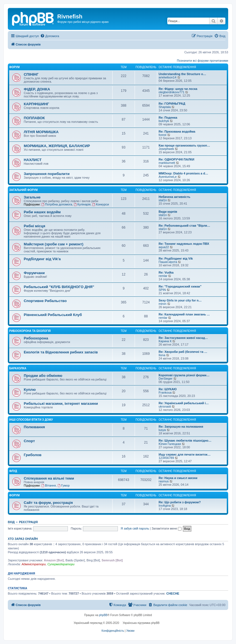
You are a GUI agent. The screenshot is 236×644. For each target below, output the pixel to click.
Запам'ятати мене (167, 528)
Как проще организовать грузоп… (184, 145)
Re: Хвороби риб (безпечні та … (183, 352)
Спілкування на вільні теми (49, 478)
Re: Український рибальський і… (184, 403)
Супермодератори (61, 564)
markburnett (167, 163)
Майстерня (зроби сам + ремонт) (53, 244)
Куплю (30, 390)
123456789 (166, 458)
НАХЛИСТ (33, 160)
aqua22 (164, 247)
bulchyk (164, 121)
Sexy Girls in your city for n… (180, 300)
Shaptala (165, 107)
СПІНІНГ (31, 74)
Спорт (29, 441)
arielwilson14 (168, 77)
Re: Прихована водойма (177, 131)
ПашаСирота (168, 262)
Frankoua (165, 392)
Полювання (34, 427)
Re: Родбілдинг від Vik (176, 258)
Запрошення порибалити (47, 174)
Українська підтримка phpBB (141, 623)
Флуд (13, 471)
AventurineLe (168, 177)
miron (163, 304)
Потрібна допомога (57, 204)
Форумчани (34, 273)
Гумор (64, 485)
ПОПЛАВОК (34, 118)
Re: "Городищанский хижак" (180, 286)
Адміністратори (34, 564)
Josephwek (166, 149)
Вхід (11, 522)
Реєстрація (28, 522)
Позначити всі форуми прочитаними (202, 61)
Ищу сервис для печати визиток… (185, 454)
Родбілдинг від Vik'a (42, 259)
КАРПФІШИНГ (36, 104)
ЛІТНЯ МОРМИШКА (41, 132)
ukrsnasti (165, 406)
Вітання (49, 485)
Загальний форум (23, 190)
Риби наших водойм (42, 212)
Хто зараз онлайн (23, 539)
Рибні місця (34, 226)
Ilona (162, 355)
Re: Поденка (168, 118)
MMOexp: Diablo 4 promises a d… (183, 173)
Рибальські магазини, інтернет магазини (61, 404)
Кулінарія (82, 204)
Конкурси (101, 204)
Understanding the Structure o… (182, 74)
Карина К (165, 341)
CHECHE (173, 593)
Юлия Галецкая (170, 444)
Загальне (32, 197)
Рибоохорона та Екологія (30, 331)
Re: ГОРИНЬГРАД (172, 104)
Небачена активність (174, 197)
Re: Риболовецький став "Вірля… (184, 226)
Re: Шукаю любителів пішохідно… (185, 440)
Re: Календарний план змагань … (184, 314)
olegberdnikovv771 (171, 92)
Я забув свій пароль (135, 528)
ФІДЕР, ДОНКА (37, 89)
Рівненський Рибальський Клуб (53, 315)
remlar (163, 276)
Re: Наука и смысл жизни (178, 478)
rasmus (164, 481)
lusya (162, 430)
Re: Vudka (166, 272)
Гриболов (33, 455)
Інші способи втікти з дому (31, 420)
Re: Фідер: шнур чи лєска (178, 89)
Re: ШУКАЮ (168, 389)
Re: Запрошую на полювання (181, 427)
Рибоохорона (36, 338)
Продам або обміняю (43, 376)
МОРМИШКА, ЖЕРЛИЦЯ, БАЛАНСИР (57, 146)
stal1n (163, 200)
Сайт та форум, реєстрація (48, 503)
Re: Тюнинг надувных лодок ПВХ (184, 244)
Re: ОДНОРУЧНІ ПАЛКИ (177, 159)
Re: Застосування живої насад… (183, 338)
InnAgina (165, 506)
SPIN (162, 290)
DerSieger (166, 379)
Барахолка (18, 368)
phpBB (103, 615)
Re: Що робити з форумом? (180, 502)
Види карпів (168, 212)
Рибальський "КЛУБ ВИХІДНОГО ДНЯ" (59, 287)
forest (163, 135)
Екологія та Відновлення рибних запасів (61, 352)
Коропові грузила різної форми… (184, 375)
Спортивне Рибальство (45, 301)
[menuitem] (50, 36)
